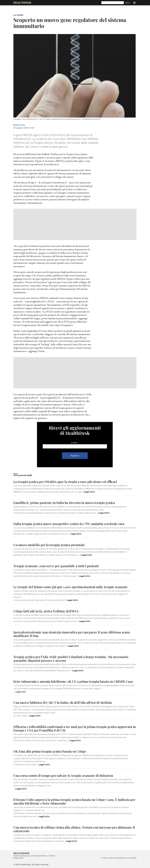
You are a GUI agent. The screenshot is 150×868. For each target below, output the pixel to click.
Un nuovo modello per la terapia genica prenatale (49, 545)
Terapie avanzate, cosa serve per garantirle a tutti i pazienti (56, 566)
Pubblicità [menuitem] (133, 858)
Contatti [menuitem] (110, 858)
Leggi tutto (89, 492)
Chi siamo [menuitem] (104, 858)
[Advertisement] (75, 224)
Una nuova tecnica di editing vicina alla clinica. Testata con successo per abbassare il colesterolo (74, 829)
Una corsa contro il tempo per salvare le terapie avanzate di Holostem (63, 775)
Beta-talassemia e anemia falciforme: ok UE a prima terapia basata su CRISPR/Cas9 (73, 681)
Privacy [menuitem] (127, 858)
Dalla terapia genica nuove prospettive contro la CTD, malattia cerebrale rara (69, 524)
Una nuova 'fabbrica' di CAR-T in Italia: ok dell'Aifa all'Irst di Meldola (62, 702)
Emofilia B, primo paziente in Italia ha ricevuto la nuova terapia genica (64, 503)
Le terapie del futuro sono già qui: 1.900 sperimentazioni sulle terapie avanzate (70, 587)
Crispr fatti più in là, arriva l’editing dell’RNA (46, 611)
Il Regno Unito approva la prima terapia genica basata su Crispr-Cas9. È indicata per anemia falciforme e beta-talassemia (74, 801)
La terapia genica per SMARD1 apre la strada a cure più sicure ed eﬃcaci (65, 482)
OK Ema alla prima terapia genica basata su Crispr (50, 751)
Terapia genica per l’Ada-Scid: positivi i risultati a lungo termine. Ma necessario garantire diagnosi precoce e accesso (71, 659)
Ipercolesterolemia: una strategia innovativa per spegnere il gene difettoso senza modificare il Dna (72, 634)
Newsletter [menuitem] (121, 858)
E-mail (74, 443)
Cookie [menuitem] (115, 858)
